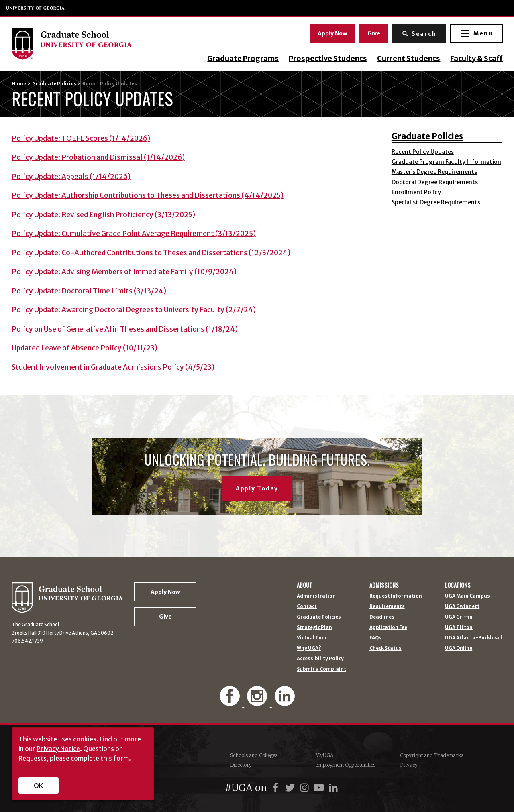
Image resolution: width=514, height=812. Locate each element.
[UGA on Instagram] (306, 788)
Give (373, 33)
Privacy (409, 765)
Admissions (384, 585)
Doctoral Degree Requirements (435, 182)
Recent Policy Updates (423, 152)
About (305, 585)
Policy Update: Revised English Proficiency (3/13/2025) (103, 215)
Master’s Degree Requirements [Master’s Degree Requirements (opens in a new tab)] (434, 172)
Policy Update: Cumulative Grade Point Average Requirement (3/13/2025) (134, 234)
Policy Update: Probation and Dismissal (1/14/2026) (98, 157)
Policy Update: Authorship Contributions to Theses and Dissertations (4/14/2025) (148, 195)
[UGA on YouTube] (320, 788)
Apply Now (332, 33)
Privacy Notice (58, 749)
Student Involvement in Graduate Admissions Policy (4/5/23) (113, 367)
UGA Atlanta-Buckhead (474, 638)
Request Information (396, 596)
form (121, 758)
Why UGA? (309, 649)
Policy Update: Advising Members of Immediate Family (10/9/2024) (124, 272)
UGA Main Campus (467, 596)
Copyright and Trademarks (432, 755)
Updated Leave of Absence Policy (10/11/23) (85, 348)
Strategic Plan (314, 628)
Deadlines (382, 617)
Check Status (385, 649)
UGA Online (459, 649)
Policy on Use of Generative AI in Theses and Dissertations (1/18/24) (125, 329)
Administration (316, 596)
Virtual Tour (312, 638)
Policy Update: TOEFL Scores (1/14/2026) (81, 138)
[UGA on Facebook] (277, 788)
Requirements (387, 607)
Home (19, 84)
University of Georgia (36, 8)
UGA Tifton (459, 628)
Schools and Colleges (254, 755)
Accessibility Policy (320, 659)
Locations (458, 585)
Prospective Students (327, 59)
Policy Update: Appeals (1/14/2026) (71, 177)
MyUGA (324, 755)
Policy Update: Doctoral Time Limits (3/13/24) (89, 291)
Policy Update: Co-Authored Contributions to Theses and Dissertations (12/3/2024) (151, 253)
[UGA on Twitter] (291, 788)
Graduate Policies (54, 84)
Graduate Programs (243, 59)
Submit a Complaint (321, 670)
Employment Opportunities (345, 765)
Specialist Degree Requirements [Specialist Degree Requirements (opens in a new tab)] (436, 202)
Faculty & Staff (476, 59)
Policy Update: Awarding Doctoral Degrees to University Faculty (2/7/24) (134, 310)
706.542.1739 (27, 641)
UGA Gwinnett (462, 607)
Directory (241, 765)
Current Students (408, 59)
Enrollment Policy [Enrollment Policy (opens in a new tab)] (416, 192)
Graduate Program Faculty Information (446, 162)
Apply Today (257, 488)
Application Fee (388, 628)
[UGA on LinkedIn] (333, 788)
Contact (307, 607)
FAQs (375, 638)
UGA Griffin (459, 617)
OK (38, 786)
